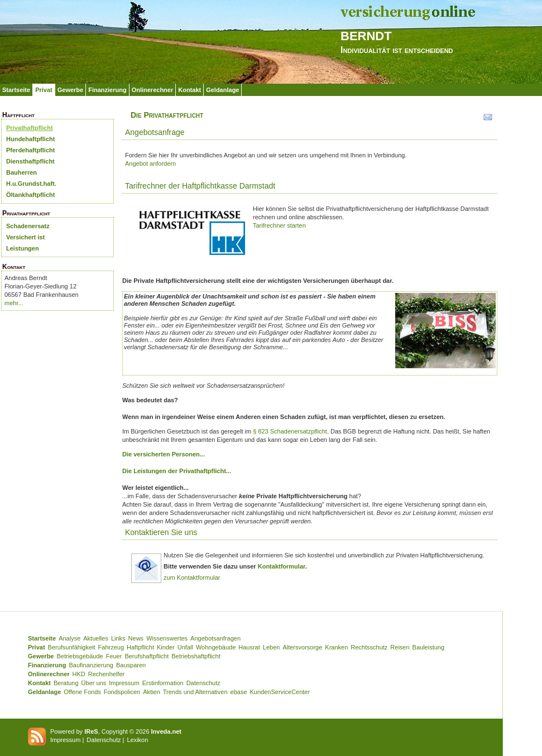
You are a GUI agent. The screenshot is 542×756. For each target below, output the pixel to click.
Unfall (185, 647)
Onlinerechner (153, 90)
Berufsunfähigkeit (72, 647)
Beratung (66, 683)
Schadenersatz (28, 226)
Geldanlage (222, 90)
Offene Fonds (82, 692)
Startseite (16, 90)
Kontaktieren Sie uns (161, 532)
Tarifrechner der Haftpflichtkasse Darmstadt (200, 186)
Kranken (336, 647)
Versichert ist (25, 237)
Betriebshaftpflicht (196, 656)
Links (118, 638)
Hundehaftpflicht (30, 139)
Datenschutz (203, 683)
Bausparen (131, 665)
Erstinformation (163, 683)
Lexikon (137, 740)
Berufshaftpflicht (147, 656)
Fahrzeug (111, 647)
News (136, 638)
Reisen (400, 647)
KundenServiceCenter (280, 692)
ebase (239, 692)
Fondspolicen (122, 692)
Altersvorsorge (302, 647)
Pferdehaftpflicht (30, 150)
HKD (79, 674)
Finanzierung (107, 90)
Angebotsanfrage (155, 132)
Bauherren (21, 172)
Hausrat (249, 647)
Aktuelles (96, 638)
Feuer (114, 656)
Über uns (94, 683)
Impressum (124, 683)
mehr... (14, 303)
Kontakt (190, 90)
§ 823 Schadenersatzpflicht (290, 431)
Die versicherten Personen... (164, 454)
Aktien (152, 692)
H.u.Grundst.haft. (31, 184)
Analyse (69, 638)
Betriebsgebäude (80, 656)
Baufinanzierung (91, 665)
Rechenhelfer (106, 674)
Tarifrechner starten (279, 225)
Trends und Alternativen (195, 692)
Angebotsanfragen (215, 638)
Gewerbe (70, 90)
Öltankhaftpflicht (30, 195)
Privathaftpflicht (30, 128)
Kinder (166, 647)
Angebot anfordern (150, 163)
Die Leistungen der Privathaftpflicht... (177, 471)
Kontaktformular (282, 566)
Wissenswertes (167, 638)
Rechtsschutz (369, 647)
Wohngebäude (216, 647)
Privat (44, 90)
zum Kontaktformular (192, 577)
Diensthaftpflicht (30, 161)
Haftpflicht (140, 647)
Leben (272, 647)
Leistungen (23, 248)
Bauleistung (429, 647)
